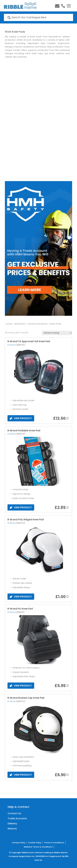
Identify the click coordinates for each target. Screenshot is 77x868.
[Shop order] (57, 333)
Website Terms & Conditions (38, 847)
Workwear (20, 324)
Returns (12, 829)
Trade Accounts (17, 818)
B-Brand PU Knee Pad (20, 609)
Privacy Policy (19, 843)
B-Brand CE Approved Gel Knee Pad (29, 341)
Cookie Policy (35, 843)
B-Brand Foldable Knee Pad (24, 430)
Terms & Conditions (54, 843)
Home (9, 324)
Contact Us (14, 813)
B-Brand (12, 345)
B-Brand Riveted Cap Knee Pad (26, 698)
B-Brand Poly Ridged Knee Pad (26, 519)
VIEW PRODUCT (21, 418)
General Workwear (38, 324)
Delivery (12, 823)
